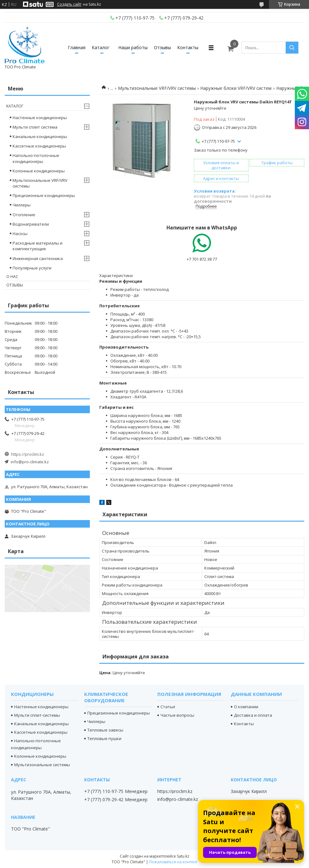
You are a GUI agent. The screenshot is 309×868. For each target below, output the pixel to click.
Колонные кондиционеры (39, 171)
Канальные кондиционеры (40, 136)
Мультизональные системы (42, 765)
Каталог (101, 47)
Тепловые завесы (105, 730)
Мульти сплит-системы (37, 715)
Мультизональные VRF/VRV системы (157, 88)
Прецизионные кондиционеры (44, 195)
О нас (12, 277)
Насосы (20, 234)
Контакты (188, 47)
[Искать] (292, 48)
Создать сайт (69, 4)
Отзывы (162, 47)
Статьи (168, 707)
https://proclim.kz (28, 454)
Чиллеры (22, 205)
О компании (246, 707)
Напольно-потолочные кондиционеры (36, 158)
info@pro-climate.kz (30, 462)
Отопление (24, 215)
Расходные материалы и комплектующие (38, 246)
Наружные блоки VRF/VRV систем (236, 88)
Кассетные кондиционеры (39, 146)
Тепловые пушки (104, 738)
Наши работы (133, 47)
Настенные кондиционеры (40, 118)
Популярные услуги (32, 268)
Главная (77, 47)
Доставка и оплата (253, 715)
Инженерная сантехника (38, 258)
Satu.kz (183, 856)
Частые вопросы (177, 715)
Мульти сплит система (35, 127)
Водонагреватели (31, 224)
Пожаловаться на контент (173, 862)
